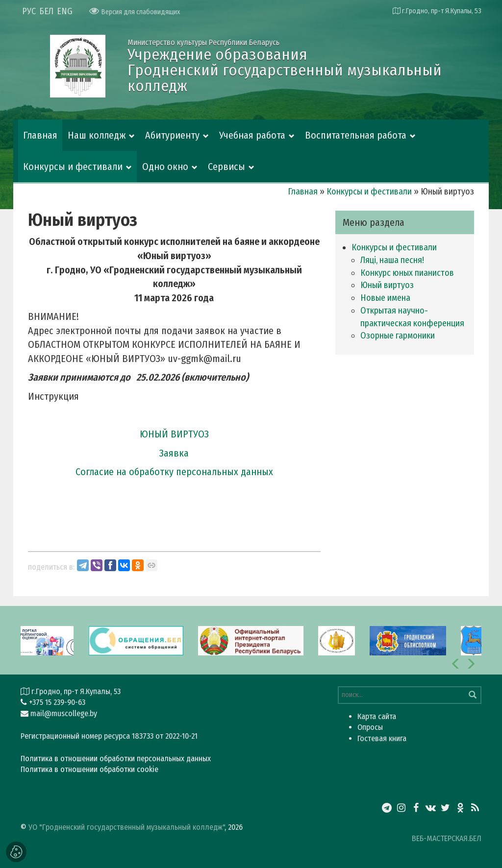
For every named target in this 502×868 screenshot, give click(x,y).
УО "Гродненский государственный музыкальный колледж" (126, 827)
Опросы (370, 727)
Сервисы (226, 167)
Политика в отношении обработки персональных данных (116, 759)
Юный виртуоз (387, 285)
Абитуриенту (172, 135)
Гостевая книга (382, 738)
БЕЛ (46, 11)
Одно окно (165, 167)
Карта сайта (377, 716)
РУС (29, 11)
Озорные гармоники (398, 336)
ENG (65, 11)
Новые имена (385, 298)
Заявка (174, 453)
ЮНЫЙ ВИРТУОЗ (174, 434)
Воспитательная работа (356, 135)
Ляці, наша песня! (392, 260)
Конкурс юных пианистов (407, 273)
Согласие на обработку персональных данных (174, 472)
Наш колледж (97, 135)
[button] (456, 664)
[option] (251, 640)
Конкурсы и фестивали (73, 167)
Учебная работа (252, 135)
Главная (40, 135)
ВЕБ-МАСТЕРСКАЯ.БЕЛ (447, 838)
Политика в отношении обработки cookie (89, 769)
